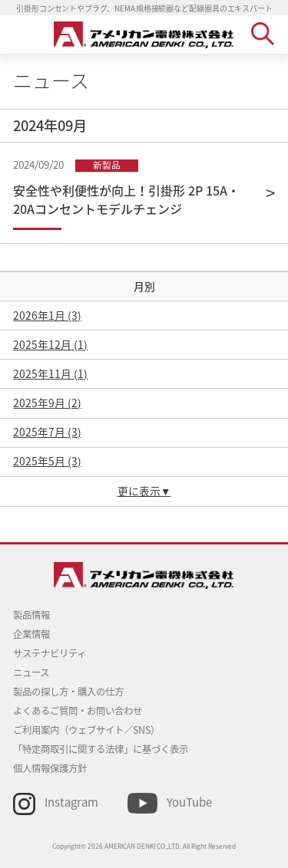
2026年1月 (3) (47, 315)
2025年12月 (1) (50, 344)
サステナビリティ (50, 653)
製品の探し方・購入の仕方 (68, 692)
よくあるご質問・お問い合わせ (78, 711)
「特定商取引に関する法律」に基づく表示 (101, 749)
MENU (25, 34)
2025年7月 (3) (47, 432)
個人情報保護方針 (50, 768)
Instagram (71, 802)
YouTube (189, 802)
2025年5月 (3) (47, 461)
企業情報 (31, 634)
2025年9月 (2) (47, 403)
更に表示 (139, 491)
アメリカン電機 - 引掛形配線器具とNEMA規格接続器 (144, 35)
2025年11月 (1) (50, 373)
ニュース (31, 672)
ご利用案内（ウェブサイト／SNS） (86, 730)
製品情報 (31, 615)
